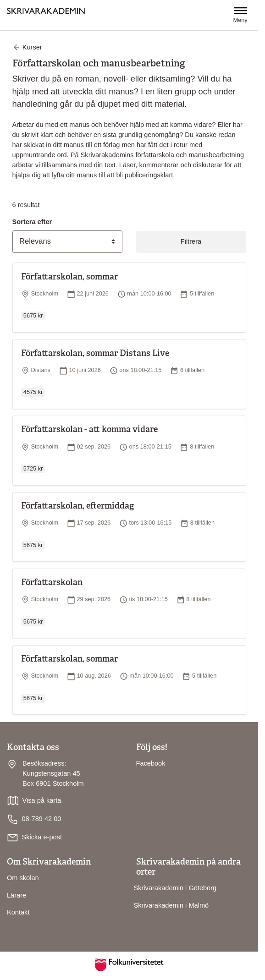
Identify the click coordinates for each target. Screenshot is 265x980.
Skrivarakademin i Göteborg (175, 888)
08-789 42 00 (34, 819)
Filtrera (191, 241)
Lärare (17, 895)
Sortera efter (32, 222)
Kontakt (18, 912)
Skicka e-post (42, 837)
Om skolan (23, 878)
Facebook (151, 763)
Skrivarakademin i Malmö (171, 905)
